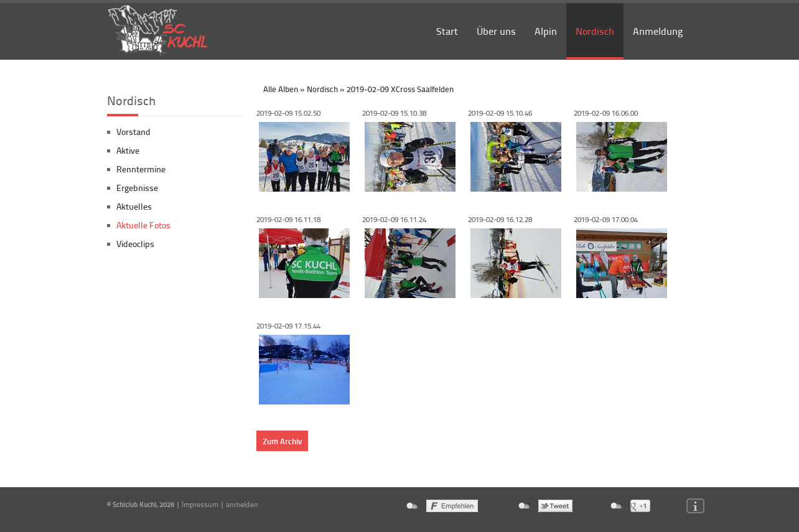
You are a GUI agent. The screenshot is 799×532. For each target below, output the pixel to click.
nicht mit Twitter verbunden (525, 506)
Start (447, 31)
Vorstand (133, 132)
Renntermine (141, 169)
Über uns (496, 31)
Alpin (546, 31)
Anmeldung (658, 31)
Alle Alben (281, 89)
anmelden (242, 504)
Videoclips (135, 244)
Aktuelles (134, 206)
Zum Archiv (282, 441)
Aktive (128, 150)
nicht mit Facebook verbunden (413, 506)
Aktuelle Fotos (143, 225)
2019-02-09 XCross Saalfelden (400, 89)
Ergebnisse (137, 188)
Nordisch (595, 31)
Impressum (200, 504)
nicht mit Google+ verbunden (617, 506)
